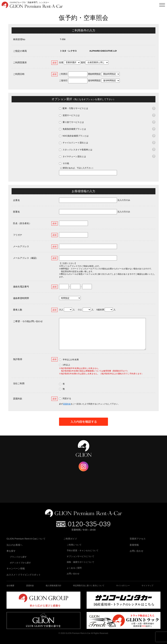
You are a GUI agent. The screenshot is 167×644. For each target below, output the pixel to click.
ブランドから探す (18, 557)
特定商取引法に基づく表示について (89, 586)
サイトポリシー (123, 586)
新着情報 (134, 545)
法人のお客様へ (15, 545)
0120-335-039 (89, 524)
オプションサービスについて (80, 556)
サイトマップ (147, 586)
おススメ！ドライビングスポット (24, 575)
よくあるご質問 (74, 568)
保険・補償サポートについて (80, 562)
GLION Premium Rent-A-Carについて (26, 539)
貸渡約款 (67, 404)
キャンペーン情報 (16, 568)
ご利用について (74, 545)
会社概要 (10, 586)
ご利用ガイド (70, 539)
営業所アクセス (138, 539)
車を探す (11, 551)
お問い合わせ (73, 574)
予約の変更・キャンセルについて (83, 551)
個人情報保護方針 (53, 586)
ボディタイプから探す (20, 563)
